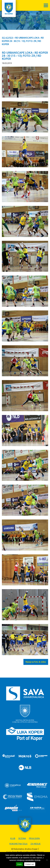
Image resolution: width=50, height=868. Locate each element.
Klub (13, 838)
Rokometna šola (18, 844)
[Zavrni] (47, 860)
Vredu (19, 864)
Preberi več (30, 864)
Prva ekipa (34, 838)
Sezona (22, 838)
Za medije (36, 844)
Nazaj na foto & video (36, 662)
